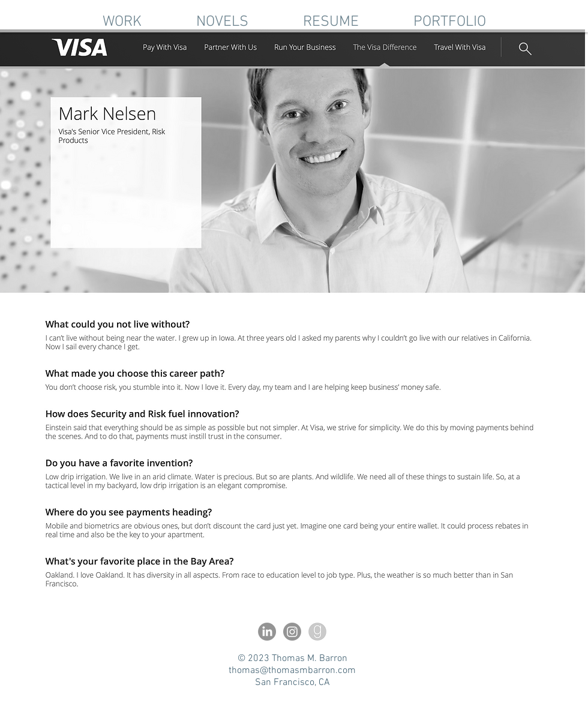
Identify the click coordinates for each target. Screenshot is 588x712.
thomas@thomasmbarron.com (292, 671)
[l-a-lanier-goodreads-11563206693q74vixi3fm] (317, 632)
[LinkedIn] (267, 632)
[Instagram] (292, 632)
